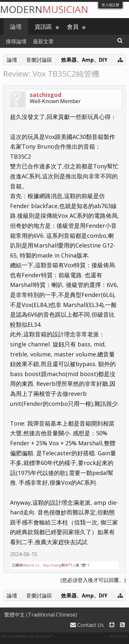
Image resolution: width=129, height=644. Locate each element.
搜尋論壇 (16, 41)
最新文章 (43, 41)
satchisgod (46, 95)
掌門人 (70, 565)
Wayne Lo (31, 565)
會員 (73, 26)
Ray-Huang (52, 565)
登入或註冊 (110, 5)
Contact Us (87, 625)
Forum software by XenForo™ (27, 636)
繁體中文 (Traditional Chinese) (41, 615)
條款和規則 (118, 636)
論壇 (16, 26)
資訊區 (43, 26)
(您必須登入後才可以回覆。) (93, 580)
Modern (44, 9)
